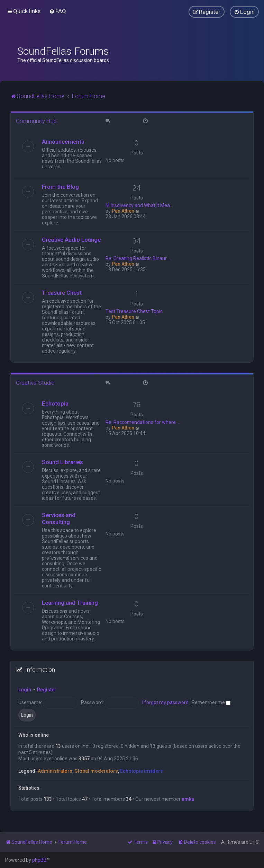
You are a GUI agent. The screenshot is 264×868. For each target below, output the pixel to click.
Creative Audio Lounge (71, 240)
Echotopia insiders (142, 771)
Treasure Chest (62, 293)
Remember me (211, 702)
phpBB (39, 860)
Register (47, 690)
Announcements (63, 142)
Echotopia (55, 404)
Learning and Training (70, 603)
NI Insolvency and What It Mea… (139, 205)
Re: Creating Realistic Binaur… (138, 258)
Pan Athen (123, 211)
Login (25, 690)
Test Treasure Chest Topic (134, 311)
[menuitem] (58, 11)
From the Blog (60, 187)
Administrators (55, 771)
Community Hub (36, 121)
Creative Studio (35, 383)
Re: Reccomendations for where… (142, 422)
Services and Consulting (59, 519)
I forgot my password (165, 702)
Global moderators (96, 771)
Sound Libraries (62, 462)
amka (188, 799)
